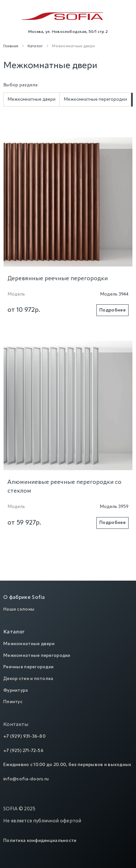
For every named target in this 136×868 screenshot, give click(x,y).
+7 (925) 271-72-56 (23, 751)
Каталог (14, 632)
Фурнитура (16, 690)
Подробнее (112, 310)
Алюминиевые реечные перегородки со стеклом (64, 487)
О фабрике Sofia (24, 598)
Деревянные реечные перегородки (58, 279)
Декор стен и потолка (28, 679)
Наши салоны (19, 609)
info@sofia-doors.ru (26, 779)
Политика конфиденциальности (40, 841)
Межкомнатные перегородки (95, 99)
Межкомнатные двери (31, 99)
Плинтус (13, 702)
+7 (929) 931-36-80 (24, 736)
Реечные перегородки (28, 667)
